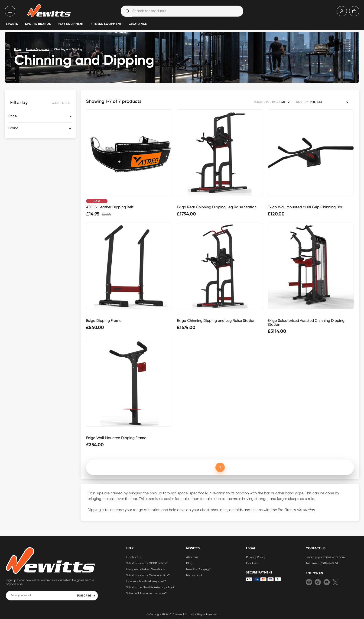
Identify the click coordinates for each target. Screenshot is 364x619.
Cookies (252, 563)
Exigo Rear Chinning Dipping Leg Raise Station (217, 207)
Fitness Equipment (106, 24)
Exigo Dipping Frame (104, 321)
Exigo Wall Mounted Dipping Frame (116, 438)
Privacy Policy (256, 557)
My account (194, 575)
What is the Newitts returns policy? (150, 587)
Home (18, 49)
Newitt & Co (182, 614)
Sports (12, 24)
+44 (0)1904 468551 (325, 563)
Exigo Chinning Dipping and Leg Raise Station (216, 321)
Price (13, 116)
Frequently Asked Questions (146, 569)
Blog (189, 563)
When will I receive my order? (146, 593)
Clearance (138, 24)
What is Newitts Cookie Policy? (148, 575)
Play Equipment (71, 24)
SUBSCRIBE (86, 596)
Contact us (134, 557)
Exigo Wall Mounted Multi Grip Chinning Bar (305, 207)
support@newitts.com (330, 557)
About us (192, 557)
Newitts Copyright (199, 569)
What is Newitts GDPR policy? (147, 563)
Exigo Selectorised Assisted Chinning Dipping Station (306, 323)
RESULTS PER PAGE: (267, 102)
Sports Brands (38, 24)
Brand (13, 128)
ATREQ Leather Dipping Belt (110, 207)
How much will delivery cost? (146, 581)
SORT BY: (302, 102)
